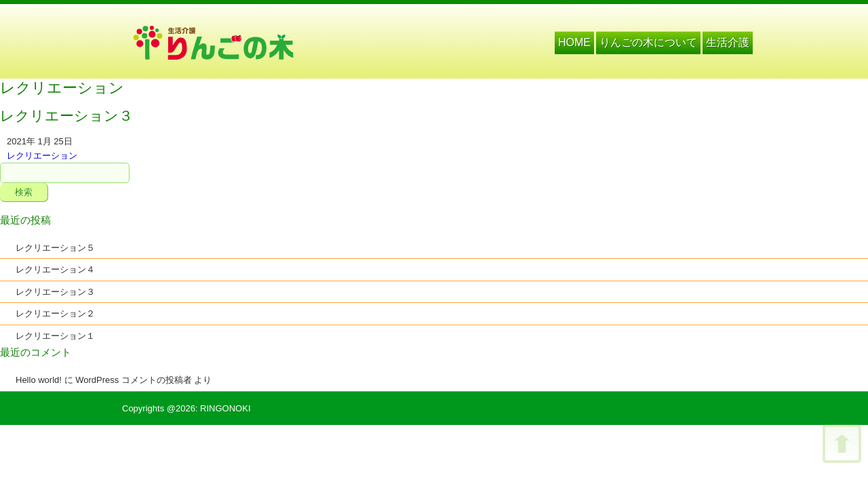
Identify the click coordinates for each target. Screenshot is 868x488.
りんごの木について (648, 42)
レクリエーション (42, 156)
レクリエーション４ (55, 269)
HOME (574, 42)
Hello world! (39, 380)
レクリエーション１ (55, 336)
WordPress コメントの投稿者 (134, 380)
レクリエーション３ (55, 292)
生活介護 (728, 42)
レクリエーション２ (55, 313)
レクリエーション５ (55, 248)
